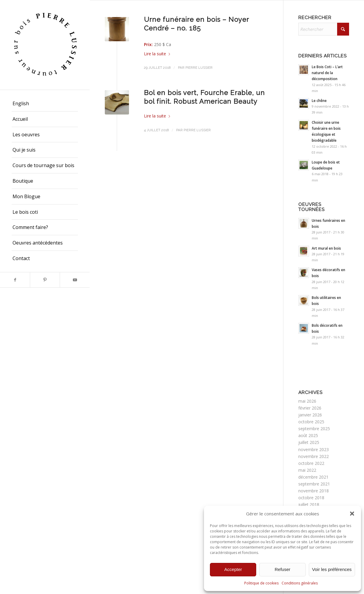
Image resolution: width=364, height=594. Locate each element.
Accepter (233, 569)
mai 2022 (307, 470)
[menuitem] (45, 104)
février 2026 (310, 408)
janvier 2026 (310, 415)
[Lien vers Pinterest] (45, 280)
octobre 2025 (311, 422)
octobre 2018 (311, 498)
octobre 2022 (311, 463)
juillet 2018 (309, 504)
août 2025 (308, 435)
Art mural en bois (326, 248)
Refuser (283, 569)
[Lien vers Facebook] (15, 280)
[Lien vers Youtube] (75, 280)
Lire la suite (157, 54)
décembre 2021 (313, 477)
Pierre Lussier (199, 68)
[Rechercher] (324, 29)
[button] (352, 514)
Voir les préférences (332, 569)
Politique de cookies (261, 583)
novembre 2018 (314, 491)
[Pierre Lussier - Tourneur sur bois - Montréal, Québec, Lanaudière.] (45, 45)
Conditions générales (300, 583)
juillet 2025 (309, 442)
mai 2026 (307, 401)
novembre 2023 (314, 449)
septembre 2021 (314, 484)
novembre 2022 (314, 456)
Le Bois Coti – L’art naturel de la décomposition (327, 73)
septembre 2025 (314, 429)
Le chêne (319, 100)
